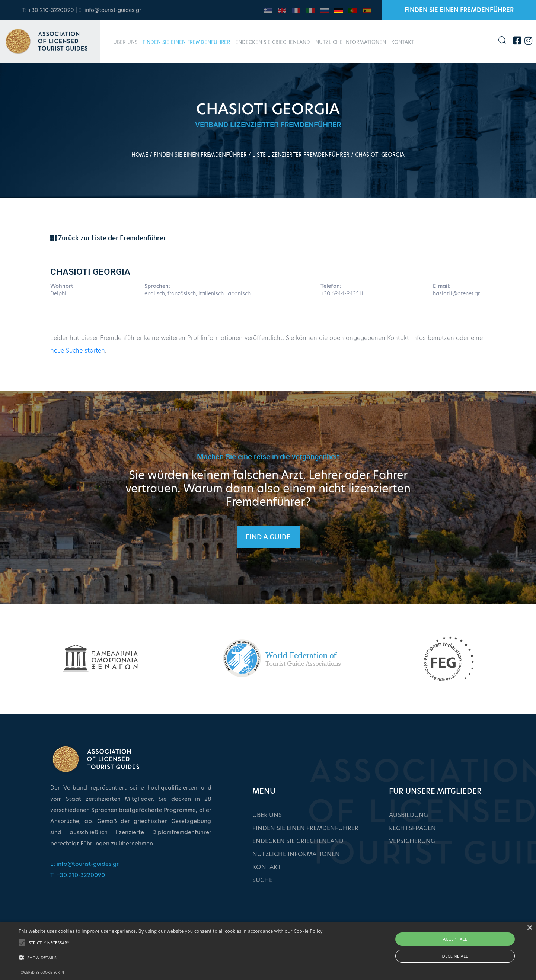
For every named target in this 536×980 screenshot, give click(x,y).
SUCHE (262, 880)
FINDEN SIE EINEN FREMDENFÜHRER (459, 10)
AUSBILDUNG (409, 815)
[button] (171, 958)
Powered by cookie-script (42, 972)
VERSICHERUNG (412, 841)
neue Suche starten (78, 351)
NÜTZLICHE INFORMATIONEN (351, 42)
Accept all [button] (455, 939)
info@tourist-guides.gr (113, 10)
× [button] (529, 928)
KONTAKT (403, 42)
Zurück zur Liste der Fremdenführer (108, 238)
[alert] (268, 951)
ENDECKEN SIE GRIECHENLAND (273, 42)
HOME (140, 155)
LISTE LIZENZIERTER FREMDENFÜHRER (301, 155)
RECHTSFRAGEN (412, 828)
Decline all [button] (455, 956)
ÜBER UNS (125, 42)
